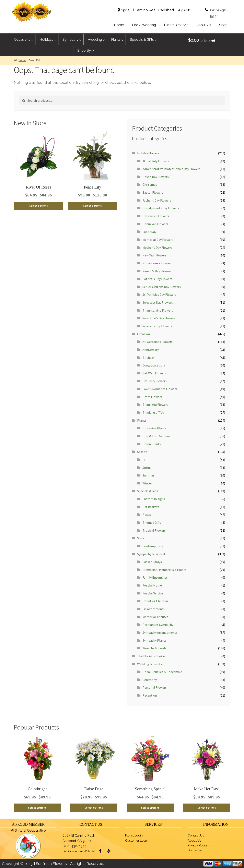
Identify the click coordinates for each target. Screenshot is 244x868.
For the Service (153, 593)
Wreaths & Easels (154, 648)
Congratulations (154, 365)
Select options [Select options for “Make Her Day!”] (207, 808)
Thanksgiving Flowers (158, 310)
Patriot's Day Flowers (157, 279)
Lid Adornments (154, 609)
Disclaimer (195, 850)
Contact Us (196, 835)
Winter (147, 483)
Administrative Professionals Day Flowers (171, 169)
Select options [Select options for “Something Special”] (150, 808)
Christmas (150, 184)
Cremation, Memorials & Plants (164, 570)
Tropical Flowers (154, 530)
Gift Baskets (151, 507)
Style (141, 538)
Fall (145, 460)
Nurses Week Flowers (157, 263)
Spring (147, 468)
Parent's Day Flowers (157, 271)
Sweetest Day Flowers (158, 302)
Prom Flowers (152, 397)
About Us (194, 841)
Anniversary (151, 350)
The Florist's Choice (151, 656)
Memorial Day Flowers (158, 240)
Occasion (143, 334)
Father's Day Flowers (157, 200)
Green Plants (152, 444)
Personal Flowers (155, 687)
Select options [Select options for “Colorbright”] (37, 808)
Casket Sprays (152, 562)
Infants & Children (155, 601)
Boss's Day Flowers (156, 177)
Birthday (148, 358)
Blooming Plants (154, 428)
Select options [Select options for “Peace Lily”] (92, 206)
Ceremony (150, 680)
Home (22, 60)
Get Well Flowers (154, 373)
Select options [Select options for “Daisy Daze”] (94, 808)
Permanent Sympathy (158, 625)
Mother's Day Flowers (157, 248)
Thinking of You (153, 412)
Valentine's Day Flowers (159, 318)
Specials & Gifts (148, 491)
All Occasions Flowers (158, 342)
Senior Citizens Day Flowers (162, 287)
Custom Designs (154, 499)
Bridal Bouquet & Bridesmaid (162, 672)
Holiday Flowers (148, 153)
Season (142, 452)
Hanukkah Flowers (155, 224)
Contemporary (153, 546)
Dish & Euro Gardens (156, 436)
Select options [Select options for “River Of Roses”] (39, 206)
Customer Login (137, 841)
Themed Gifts (152, 522)
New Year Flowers (154, 255)
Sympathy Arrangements (160, 632)
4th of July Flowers (156, 161)
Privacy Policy (198, 845)
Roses (147, 515)
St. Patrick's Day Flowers (159, 294)
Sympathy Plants (154, 640)
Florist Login (134, 835)
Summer (148, 475)
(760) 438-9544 (74, 846)
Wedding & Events (150, 664)
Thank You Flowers (155, 405)
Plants (142, 420)
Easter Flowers (153, 192)
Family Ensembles (155, 577)
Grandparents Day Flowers (161, 208)
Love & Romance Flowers (160, 389)
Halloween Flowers (156, 216)
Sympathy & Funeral (151, 554)
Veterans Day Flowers (157, 326)
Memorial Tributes (155, 617)
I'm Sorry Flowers (155, 381)
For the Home (152, 585)
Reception (150, 695)
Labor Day (149, 232)
